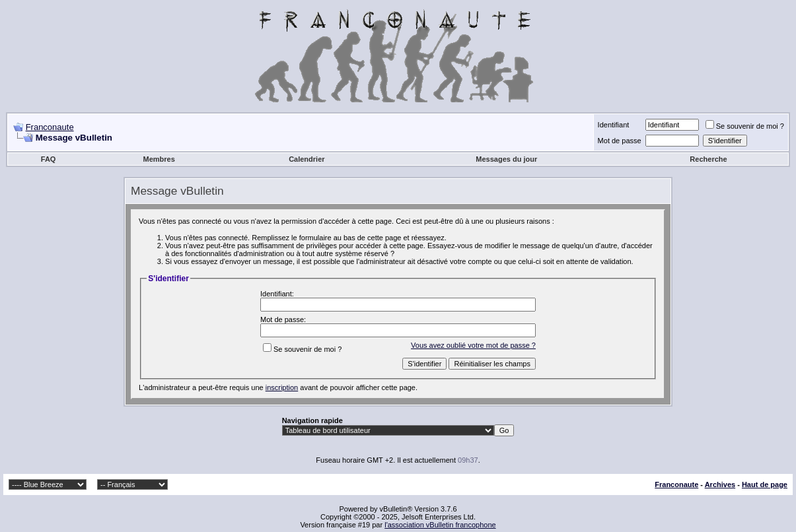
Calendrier (307, 159)
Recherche (708, 159)
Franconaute (50, 127)
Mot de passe (620, 141)
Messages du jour (506, 159)
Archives (720, 484)
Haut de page (765, 484)
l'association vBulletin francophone (440, 525)
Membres (159, 159)
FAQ (49, 159)
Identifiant (614, 125)
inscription (282, 387)
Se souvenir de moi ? (745, 126)
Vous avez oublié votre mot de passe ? (473, 345)
